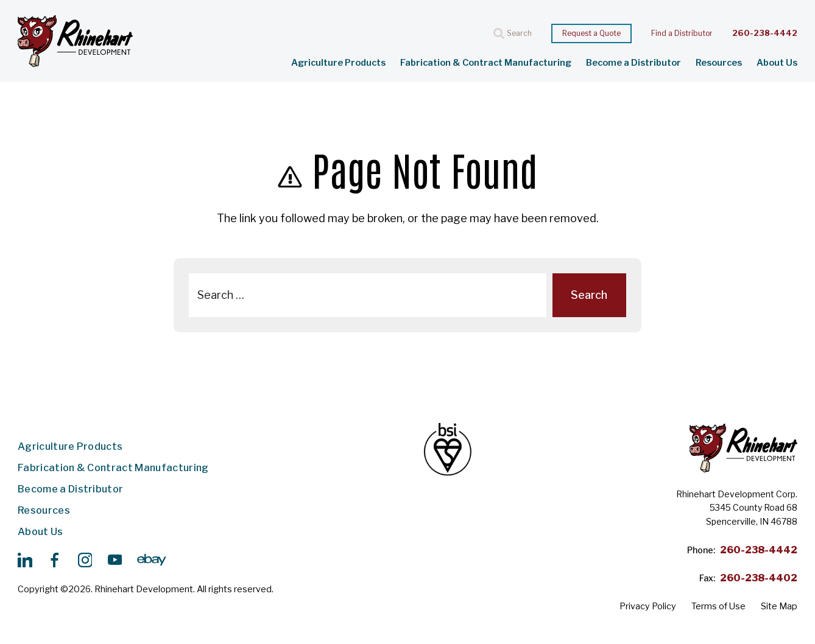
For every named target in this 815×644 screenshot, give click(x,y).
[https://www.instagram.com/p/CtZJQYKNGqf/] (85, 560)
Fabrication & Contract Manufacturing (486, 63)
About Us (777, 63)
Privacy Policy (648, 606)
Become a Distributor (633, 63)
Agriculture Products (338, 63)
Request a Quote (591, 33)
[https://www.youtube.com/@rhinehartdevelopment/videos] (115, 560)
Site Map (779, 606)
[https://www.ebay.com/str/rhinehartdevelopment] (152, 560)
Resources (719, 63)
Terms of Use (718, 606)
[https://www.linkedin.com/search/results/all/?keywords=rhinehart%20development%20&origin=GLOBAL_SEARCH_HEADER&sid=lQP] (25, 560)
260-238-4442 (765, 33)
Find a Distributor (682, 33)
